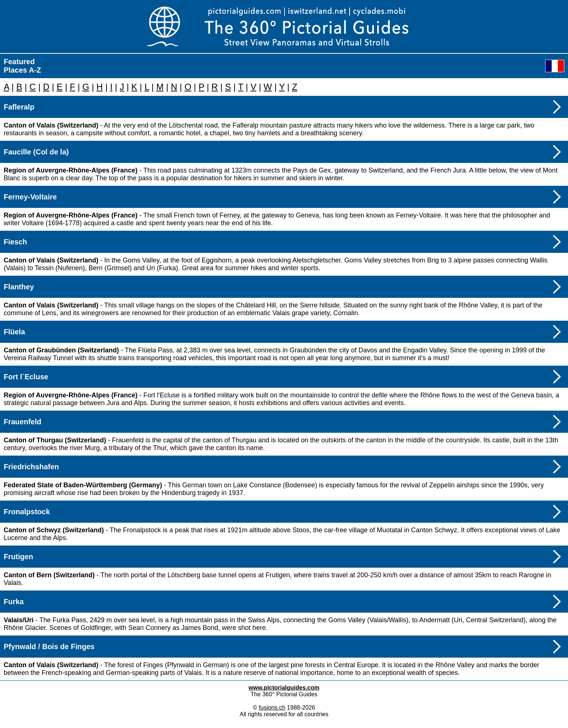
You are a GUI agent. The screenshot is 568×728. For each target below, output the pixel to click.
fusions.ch (272, 708)
